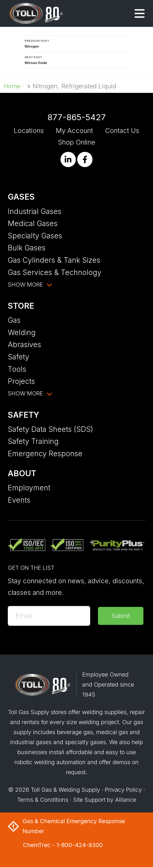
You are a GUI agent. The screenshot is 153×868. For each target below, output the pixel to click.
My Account (74, 131)
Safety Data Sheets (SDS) (50, 429)
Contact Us (122, 131)
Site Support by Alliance (105, 800)
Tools (17, 369)
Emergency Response (45, 454)
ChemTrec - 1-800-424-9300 (63, 845)
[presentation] (42, 643)
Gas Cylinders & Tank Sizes (54, 260)
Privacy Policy (123, 790)
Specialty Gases (35, 236)
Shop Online (77, 142)
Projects (21, 381)
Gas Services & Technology (55, 272)
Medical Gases (33, 223)
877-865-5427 (77, 117)
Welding (22, 332)
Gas (14, 320)
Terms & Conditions (43, 800)
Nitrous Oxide (76, 60)
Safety (18, 357)
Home (12, 86)
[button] (140, 15)
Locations (29, 131)
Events (19, 500)
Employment (29, 488)
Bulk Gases (27, 248)
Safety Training (33, 441)
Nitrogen (76, 43)
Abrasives (24, 345)
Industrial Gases (35, 211)
